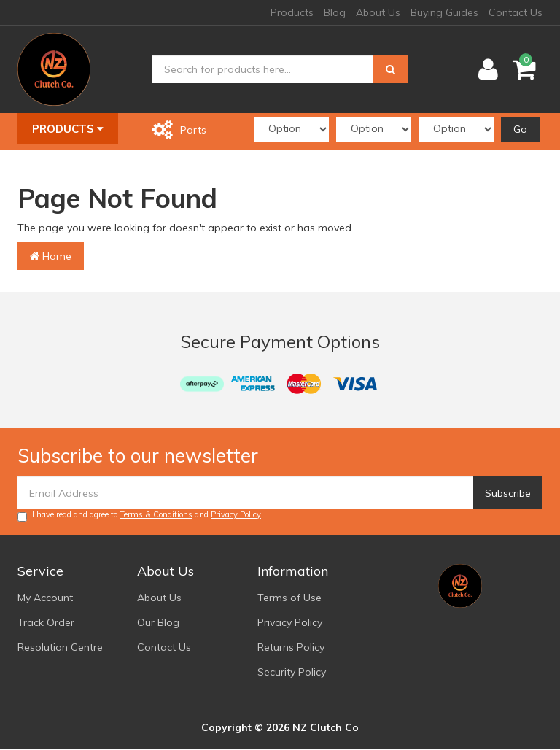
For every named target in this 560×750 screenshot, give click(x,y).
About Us (378, 12)
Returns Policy (291, 647)
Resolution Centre (60, 647)
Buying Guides (444, 12)
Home (51, 256)
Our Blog (158, 622)
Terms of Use (289, 598)
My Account (45, 598)
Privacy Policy (236, 514)
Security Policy (292, 672)
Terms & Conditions (156, 514)
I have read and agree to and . (140, 515)
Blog (335, 12)
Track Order (46, 622)
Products (292, 12)
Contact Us (516, 12)
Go (520, 129)
